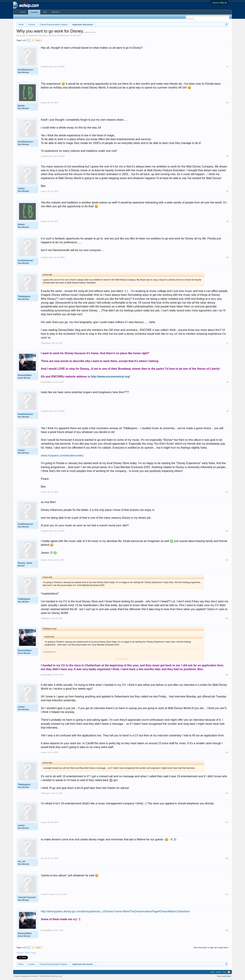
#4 (227, 191)
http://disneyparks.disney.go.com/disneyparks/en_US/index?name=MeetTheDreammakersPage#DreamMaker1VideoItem (115, 911)
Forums (34, 12)
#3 (227, 156)
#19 (227, 894)
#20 (227, 930)
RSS (229, 972)
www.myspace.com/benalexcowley (62, 455)
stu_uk (22, 861)
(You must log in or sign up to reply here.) (211, 947)
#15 (227, 752)
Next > (39, 40)
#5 (227, 221)
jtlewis (21, 106)
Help (212, 972)
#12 (227, 560)
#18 (227, 858)
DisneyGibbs (25, 375)
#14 (227, 675)
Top (225, 972)
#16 (227, 793)
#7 (227, 343)
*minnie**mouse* (27, 897)
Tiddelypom (24, 296)
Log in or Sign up (219, 3)
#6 (227, 257)
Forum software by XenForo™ (38, 976)
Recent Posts (38, 17)
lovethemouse (63, 35)
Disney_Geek (25, 563)
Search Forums (23, 17)
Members (56, 12)
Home (23, 12)
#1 (227, 67)
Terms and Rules (224, 976)
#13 (227, 618)
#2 (227, 103)
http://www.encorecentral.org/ (110, 377)
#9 (227, 411)
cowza (21, 188)
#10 (227, 492)
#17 (227, 822)
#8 (227, 382)
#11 (227, 531)
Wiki (45, 12)
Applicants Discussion (38, 35)
